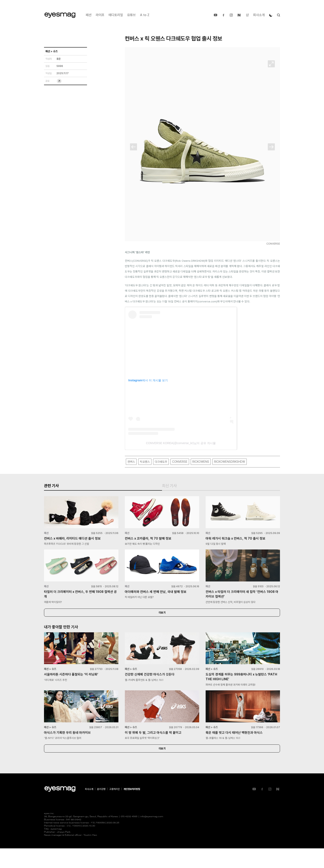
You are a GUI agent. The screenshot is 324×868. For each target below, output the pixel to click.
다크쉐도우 (161, 462)
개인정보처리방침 (132, 809)
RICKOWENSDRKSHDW (230, 462)
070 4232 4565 (129, 836)
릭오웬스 (145, 462)
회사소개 (259, 15)
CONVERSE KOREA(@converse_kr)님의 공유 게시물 (181, 443)
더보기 (162, 627)
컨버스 (131, 462)
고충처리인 (114, 809)
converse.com (207, 302)
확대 (271, 64)
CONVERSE (180, 462)
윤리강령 (101, 809)
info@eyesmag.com (152, 836)
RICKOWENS (201, 462)
